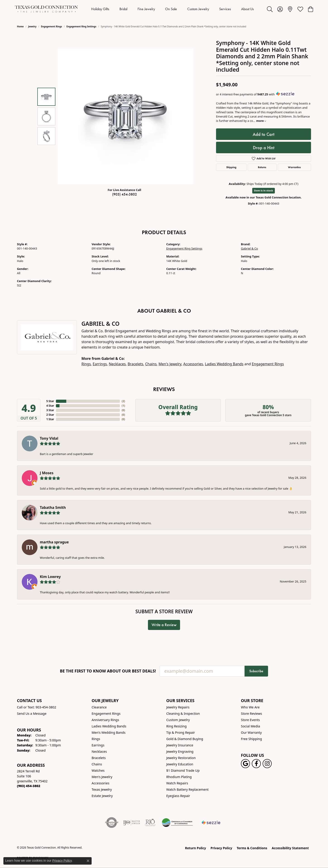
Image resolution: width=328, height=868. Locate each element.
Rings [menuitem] (96, 739)
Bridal (123, 9)
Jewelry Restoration (181, 758)
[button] (270, 9)
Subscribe (256, 671)
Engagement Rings (51, 26)
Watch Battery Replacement (187, 789)
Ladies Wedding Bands (224, 364)
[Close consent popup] (88, 861)
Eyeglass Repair (178, 796)
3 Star (50, 410)
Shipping (231, 167)
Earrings (100, 364)
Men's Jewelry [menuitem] (102, 777)
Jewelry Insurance (180, 745)
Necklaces (117, 364)
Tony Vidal (49, 438)
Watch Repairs (177, 783)
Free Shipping (251, 739)
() (123, 401)
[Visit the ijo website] (132, 823)
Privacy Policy (221, 848)
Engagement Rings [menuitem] (106, 714)
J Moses (47, 473)
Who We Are (250, 707)
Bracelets (135, 364)
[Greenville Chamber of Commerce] (177, 823)
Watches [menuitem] (98, 770)
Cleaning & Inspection (183, 714)
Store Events (250, 720)
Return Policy (196, 848)
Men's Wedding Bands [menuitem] (109, 732)
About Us (247, 9)
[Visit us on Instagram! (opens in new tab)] (267, 764)
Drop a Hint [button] (264, 148)
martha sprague (54, 542)
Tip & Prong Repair (181, 732)
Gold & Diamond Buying (185, 739)
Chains (151, 364)
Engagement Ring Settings (81, 26)
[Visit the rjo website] (150, 823)
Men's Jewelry (170, 364)
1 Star (50, 419)
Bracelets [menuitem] (99, 758)
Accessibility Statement (290, 848)
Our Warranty (251, 732)
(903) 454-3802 (125, 194)
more (261, 121)
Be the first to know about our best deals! (108, 671)
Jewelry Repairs (178, 707)
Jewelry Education (180, 764)
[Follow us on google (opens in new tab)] (245, 764)
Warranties (294, 167)
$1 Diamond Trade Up (183, 770)
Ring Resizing (176, 726)
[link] (290, 9)
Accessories (193, 364)
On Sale (171, 9)
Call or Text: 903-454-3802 (37, 707)
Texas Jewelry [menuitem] (102, 789)
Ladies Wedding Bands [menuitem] (109, 726)
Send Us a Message (32, 714)
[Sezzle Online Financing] (211, 823)
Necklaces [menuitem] (99, 751)
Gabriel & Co (249, 248)
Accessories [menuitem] (100, 783)
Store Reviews (251, 714)
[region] (126, 116)
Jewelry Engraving (180, 751)
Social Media (251, 726)
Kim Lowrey (50, 577)
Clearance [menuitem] (99, 707)
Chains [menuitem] (97, 764)
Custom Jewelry (198, 9)
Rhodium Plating (179, 777)
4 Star (50, 406)
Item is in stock (264, 190)
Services (225, 9)
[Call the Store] (29, 786)
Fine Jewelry (146, 9)
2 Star (50, 415)
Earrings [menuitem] (98, 745)
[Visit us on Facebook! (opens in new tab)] (256, 764)
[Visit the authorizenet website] (112, 823)
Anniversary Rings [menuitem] (105, 720)
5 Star (50, 401)
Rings (86, 364)
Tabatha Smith (53, 507)
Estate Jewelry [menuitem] (102, 796)
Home (20, 26)
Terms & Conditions (252, 848)
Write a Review (164, 625)
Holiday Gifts (100, 9)
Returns (262, 167)
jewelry (32, 26)
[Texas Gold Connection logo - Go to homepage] (46, 9)
